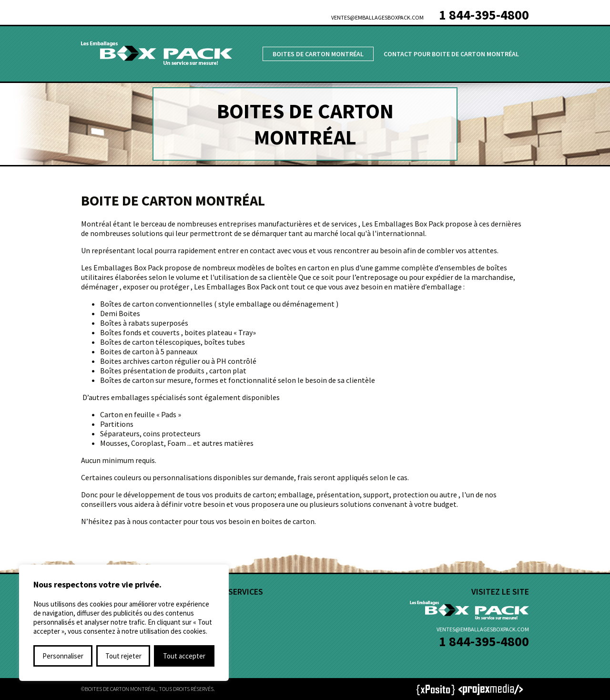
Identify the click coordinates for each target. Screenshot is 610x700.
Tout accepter (184, 656)
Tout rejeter (123, 656)
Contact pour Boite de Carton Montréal (451, 54)
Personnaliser (63, 656)
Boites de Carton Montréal (318, 54)
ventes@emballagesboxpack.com (377, 17)
